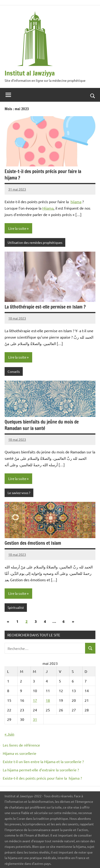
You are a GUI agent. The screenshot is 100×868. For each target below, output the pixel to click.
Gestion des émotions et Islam (33, 543)
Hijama (48, 208)
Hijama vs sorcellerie (20, 753)
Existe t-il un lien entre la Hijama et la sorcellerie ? (43, 761)
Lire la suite (17, 228)
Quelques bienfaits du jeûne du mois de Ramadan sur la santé (42, 425)
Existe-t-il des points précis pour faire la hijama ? (43, 175)
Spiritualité (16, 607)
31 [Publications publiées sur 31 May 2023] (35, 719)
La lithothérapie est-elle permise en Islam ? (45, 307)
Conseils (14, 371)
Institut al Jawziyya (30, 73)
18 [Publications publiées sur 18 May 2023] (48, 700)
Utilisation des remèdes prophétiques (35, 242)
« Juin (9, 734)
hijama (76, 202)
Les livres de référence (21, 745)
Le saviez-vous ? (19, 493)
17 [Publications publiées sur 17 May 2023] (35, 700)
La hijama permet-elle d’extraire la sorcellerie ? (41, 770)
